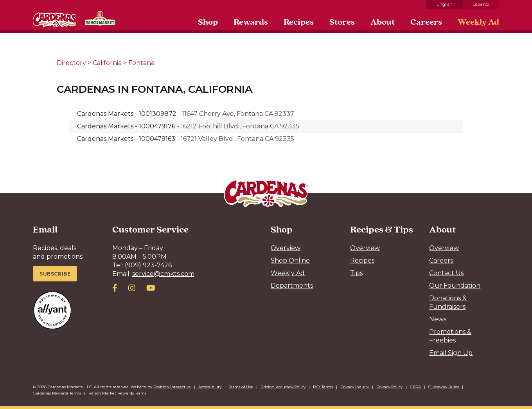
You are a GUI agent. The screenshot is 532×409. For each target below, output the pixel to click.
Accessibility (210, 387)
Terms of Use (241, 387)
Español (481, 4)
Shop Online (290, 260)
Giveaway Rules (444, 387)
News (438, 319)
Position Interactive (172, 387)
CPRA (415, 387)
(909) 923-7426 (148, 265)
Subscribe (55, 274)
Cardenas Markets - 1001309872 (128, 114)
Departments (292, 286)
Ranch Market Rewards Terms (117, 393)
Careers (426, 22)
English (445, 4)
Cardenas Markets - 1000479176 (127, 126)
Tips (356, 273)
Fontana (141, 63)
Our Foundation (455, 286)
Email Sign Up (451, 353)
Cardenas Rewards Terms (57, 393)
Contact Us (446, 273)
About (383, 22)
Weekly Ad (478, 22)
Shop (208, 22)
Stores (342, 22)
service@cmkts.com (163, 274)
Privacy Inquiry (355, 387)
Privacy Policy (389, 387)
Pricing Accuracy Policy (283, 387)
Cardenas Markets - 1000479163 (127, 139)
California (107, 63)
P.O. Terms (323, 387)
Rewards (251, 22)
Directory (71, 63)
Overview (286, 248)
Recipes (299, 22)
